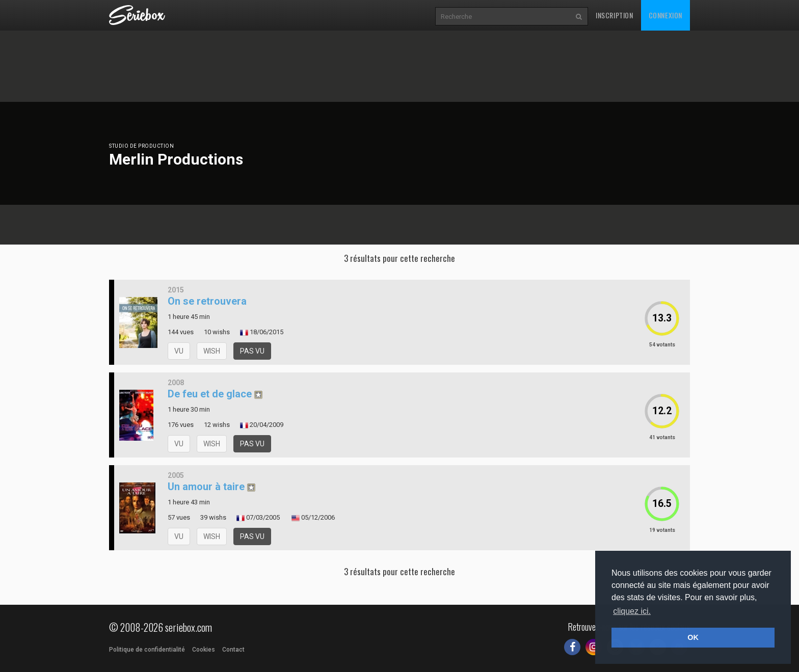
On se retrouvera (207, 301)
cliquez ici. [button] (632, 611)
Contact (233, 650)
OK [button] (693, 637)
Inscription (615, 15)
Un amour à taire (206, 487)
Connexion (665, 15)
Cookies (204, 650)
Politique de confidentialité (147, 650)
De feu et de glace (210, 394)
